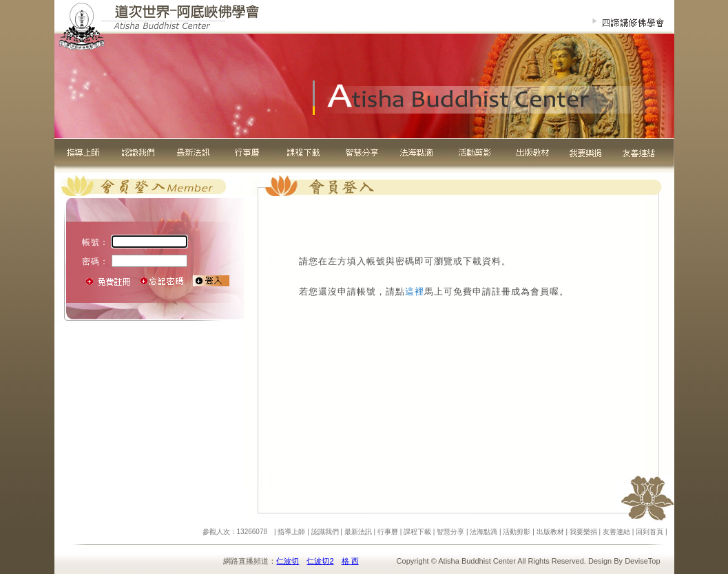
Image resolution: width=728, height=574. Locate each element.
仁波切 (288, 561)
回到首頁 (649, 532)
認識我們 (325, 532)
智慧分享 (450, 532)
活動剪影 (517, 532)
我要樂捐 (583, 532)
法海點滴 (483, 532)
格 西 (350, 561)
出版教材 (550, 532)
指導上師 (291, 532)
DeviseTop (642, 561)
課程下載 (417, 532)
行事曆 (388, 532)
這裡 (415, 291)
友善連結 (616, 532)
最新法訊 (358, 532)
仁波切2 (320, 561)
